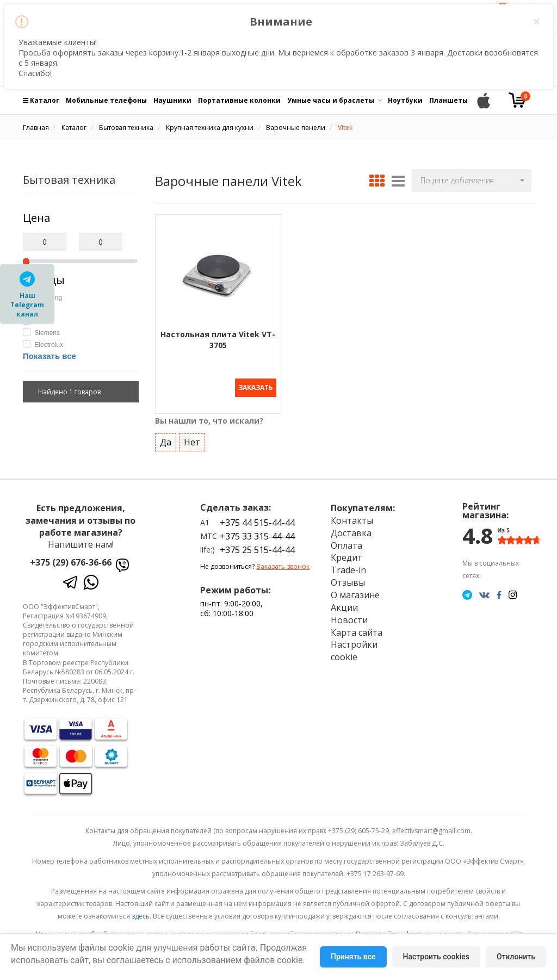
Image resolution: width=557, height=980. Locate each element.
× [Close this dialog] (536, 22)
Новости (349, 620)
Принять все (353, 957)
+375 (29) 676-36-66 (71, 562)
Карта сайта (357, 632)
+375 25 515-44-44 (257, 550)
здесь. (141, 916)
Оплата (346, 545)
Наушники (172, 100)
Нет (192, 442)
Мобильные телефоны (106, 100)
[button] (472, 181)
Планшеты (448, 100)
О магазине (355, 595)
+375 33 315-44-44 (257, 536)
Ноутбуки (405, 100)
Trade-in (348, 570)
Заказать (256, 387)
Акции (344, 607)
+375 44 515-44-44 (257, 523)
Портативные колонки (239, 100)
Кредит (346, 557)
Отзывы (348, 582)
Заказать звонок (283, 566)
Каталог (41, 100)
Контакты (352, 520)
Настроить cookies (436, 957)
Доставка (351, 533)
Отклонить (516, 957)
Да (166, 442)
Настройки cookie (354, 651)
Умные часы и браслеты (331, 100)
